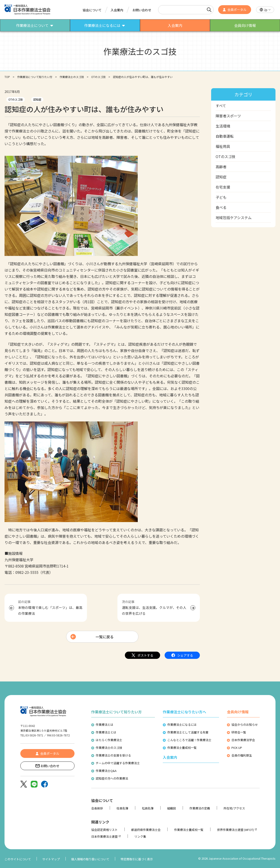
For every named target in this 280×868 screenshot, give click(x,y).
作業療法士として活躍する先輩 (188, 732)
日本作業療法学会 (243, 740)
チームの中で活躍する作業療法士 (118, 763)
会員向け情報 (238, 712)
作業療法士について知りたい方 (117, 712)
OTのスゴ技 (98, 77)
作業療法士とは (106, 732)
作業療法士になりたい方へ (184, 712)
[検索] (209, 10)
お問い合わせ (142, 10)
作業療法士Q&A (106, 771)
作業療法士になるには (182, 725)
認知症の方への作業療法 (112, 778)
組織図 (171, 808)
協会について (92, 10)
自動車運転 (225, 136)
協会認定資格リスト (104, 830)
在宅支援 (223, 187)
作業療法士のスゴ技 (72, 77)
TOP (7, 77)
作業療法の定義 (200, 808)
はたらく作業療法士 (109, 740)
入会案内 (117, 10)
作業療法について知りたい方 (35, 77)
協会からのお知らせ (245, 725)
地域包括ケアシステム (234, 218)
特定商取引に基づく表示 (137, 859)
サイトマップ (51, 859)
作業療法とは (105, 725)
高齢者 (221, 167)
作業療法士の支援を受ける (113, 755)
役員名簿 (122, 808)
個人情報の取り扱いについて (90, 859)
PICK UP (237, 748)
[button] (265, 10)
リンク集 (140, 836)
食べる (221, 207)
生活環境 (223, 126)
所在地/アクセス (234, 808)
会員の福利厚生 (242, 755)
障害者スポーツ (228, 116)
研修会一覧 (239, 732)
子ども (221, 197)
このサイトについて (18, 859)
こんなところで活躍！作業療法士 (189, 740)
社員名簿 (148, 808)
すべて (221, 106)
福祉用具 (223, 146)
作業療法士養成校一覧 (182, 748)
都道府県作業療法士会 (146, 830)
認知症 (37, 99)
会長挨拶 (97, 808)
